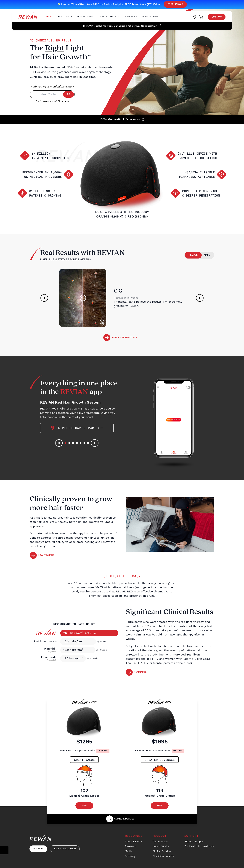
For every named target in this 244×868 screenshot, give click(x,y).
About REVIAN (134, 842)
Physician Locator (163, 856)
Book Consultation (65, 849)
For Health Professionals (199, 846)
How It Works (86, 17)
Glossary (130, 856)
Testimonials (64, 17)
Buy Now (217, 17)
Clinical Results (109, 17)
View (84, 806)
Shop (49, 17)
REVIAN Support (194, 842)
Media (128, 851)
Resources (130, 17)
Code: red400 (175, 4)
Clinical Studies (162, 851)
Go (68, 94)
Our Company (150, 17)
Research (130, 846)
